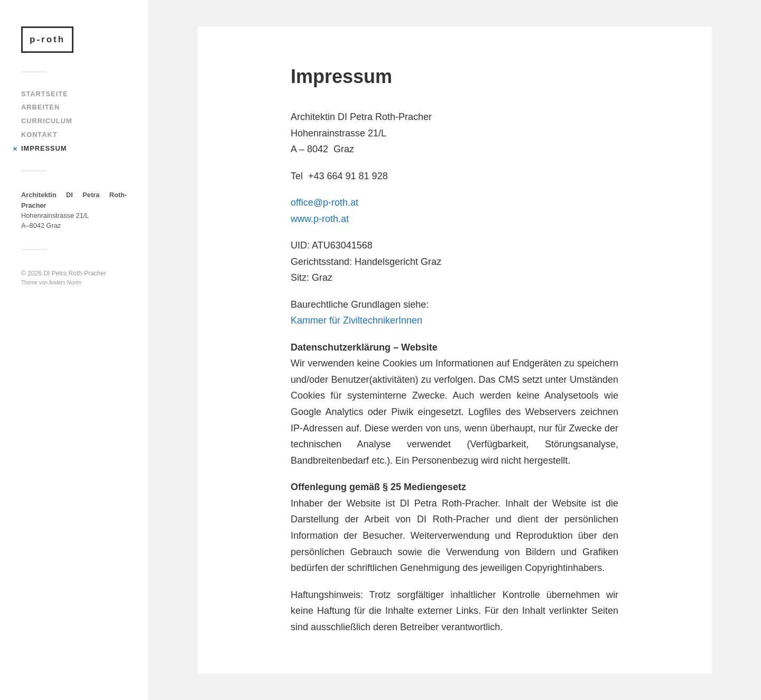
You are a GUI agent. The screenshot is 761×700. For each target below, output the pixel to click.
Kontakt (39, 135)
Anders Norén (65, 283)
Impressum (44, 148)
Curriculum (47, 121)
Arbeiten (40, 107)
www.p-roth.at (320, 219)
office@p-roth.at (324, 202)
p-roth (47, 39)
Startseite (45, 94)
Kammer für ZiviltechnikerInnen (356, 320)
